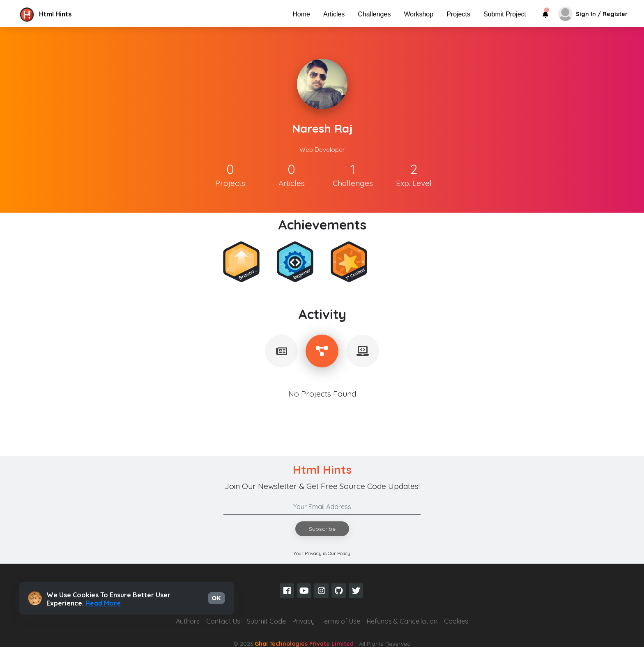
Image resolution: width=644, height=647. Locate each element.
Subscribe (322, 529)
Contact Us (223, 621)
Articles (334, 14)
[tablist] (281, 351)
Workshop (419, 14)
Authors (188, 621)
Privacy (304, 621)
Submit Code (266, 621)
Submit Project (505, 14)
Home (301, 14)
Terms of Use (341, 621)
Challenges (374, 14)
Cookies (456, 621)
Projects (458, 14)
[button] (87, 14)
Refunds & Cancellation (402, 621)
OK (216, 598)
